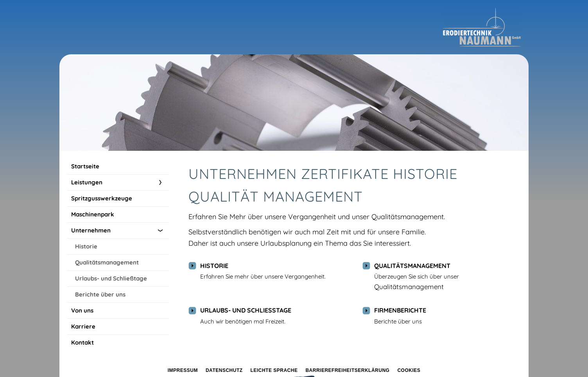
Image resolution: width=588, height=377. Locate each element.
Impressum (183, 370)
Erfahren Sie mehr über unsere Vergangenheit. (263, 276)
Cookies (409, 370)
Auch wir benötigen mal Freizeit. (243, 321)
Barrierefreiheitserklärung (347, 370)
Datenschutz (224, 370)
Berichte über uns (398, 321)
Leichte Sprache (274, 370)
